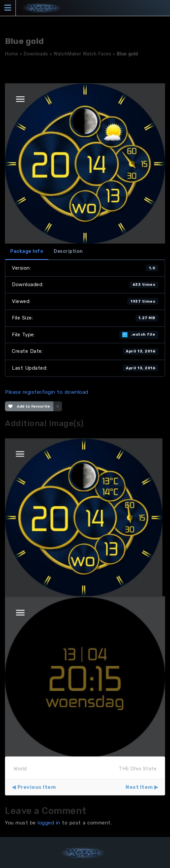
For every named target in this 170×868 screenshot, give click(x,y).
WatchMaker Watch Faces (83, 54)
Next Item (139, 787)
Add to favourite (29, 406)
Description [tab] (68, 251)
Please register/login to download (47, 392)
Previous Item (37, 787)
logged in (49, 823)
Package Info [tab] (27, 251)
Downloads (36, 54)
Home (12, 54)
